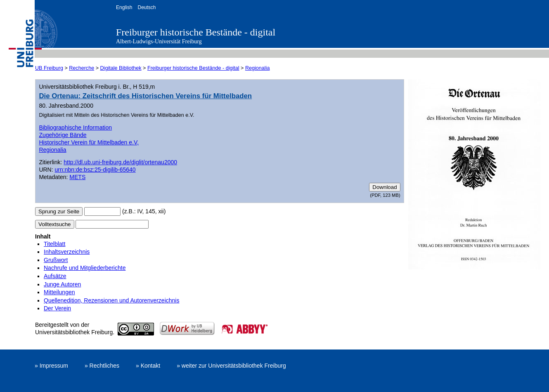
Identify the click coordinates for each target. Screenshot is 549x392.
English (124, 7)
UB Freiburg (49, 68)
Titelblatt (54, 244)
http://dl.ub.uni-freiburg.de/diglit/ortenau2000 (120, 162)
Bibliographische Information (75, 128)
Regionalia (258, 68)
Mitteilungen (59, 292)
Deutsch (147, 7)
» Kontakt (148, 366)
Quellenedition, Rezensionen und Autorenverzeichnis (111, 300)
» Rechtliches (102, 366)
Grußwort (56, 260)
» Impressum (51, 366)
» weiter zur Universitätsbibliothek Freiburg (231, 366)
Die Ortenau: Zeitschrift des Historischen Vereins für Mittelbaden (145, 96)
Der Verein (57, 308)
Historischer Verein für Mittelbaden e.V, (89, 142)
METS (77, 177)
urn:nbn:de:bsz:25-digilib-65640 (95, 170)
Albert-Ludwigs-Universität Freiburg (159, 41)
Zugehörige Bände (63, 135)
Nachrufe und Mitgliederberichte (85, 268)
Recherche (82, 68)
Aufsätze (55, 276)
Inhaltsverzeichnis (67, 252)
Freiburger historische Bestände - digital (196, 32)
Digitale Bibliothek (121, 68)
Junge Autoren (62, 284)
